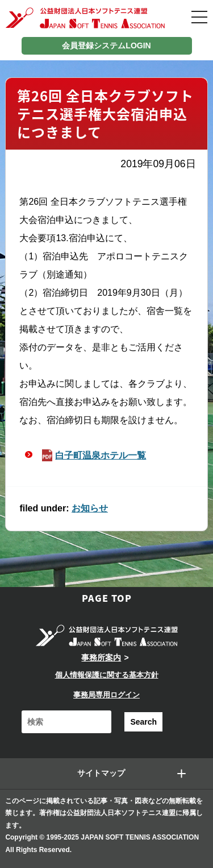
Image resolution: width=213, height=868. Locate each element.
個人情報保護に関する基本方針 (107, 675)
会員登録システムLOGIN (106, 46)
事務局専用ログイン (106, 695)
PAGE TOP (107, 598)
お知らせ (90, 508)
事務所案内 (101, 658)
